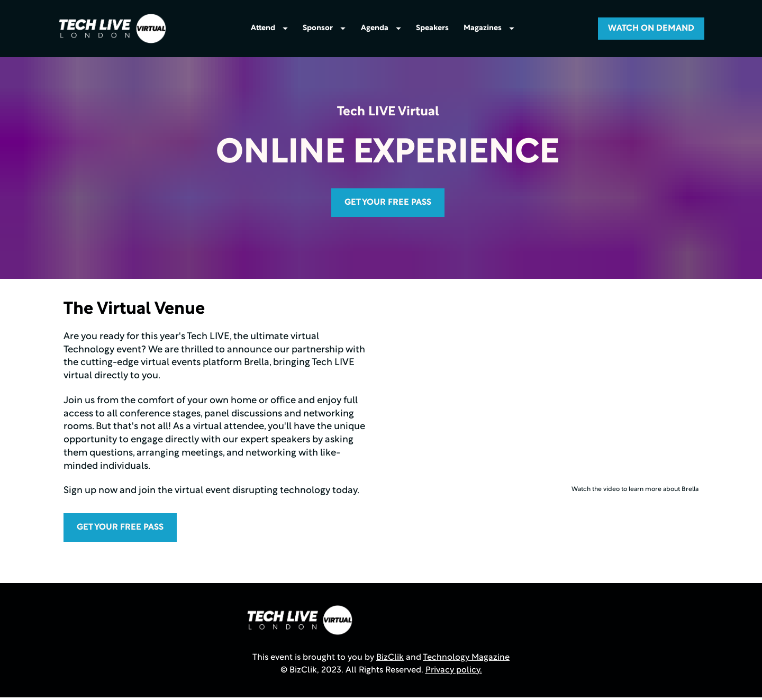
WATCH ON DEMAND (651, 30)
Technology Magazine (466, 660)
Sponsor (324, 30)
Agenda (381, 30)
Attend (269, 30)
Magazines (489, 30)
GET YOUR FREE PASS (388, 205)
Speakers (432, 30)
